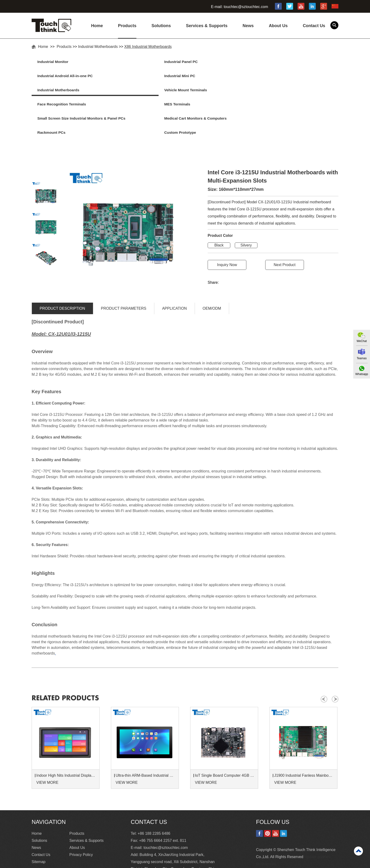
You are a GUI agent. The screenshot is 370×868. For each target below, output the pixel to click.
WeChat (361, 341)
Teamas (361, 358)
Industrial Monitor (55, 62)
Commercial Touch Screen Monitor (235, 863)
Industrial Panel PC (133, 62)
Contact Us (314, 26)
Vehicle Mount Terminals (137, 77)
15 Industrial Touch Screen (76, 863)
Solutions (161, 26)
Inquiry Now (227, 236)
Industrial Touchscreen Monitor (175, 863)
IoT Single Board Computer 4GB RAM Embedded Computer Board (225, 746)
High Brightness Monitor (124, 863)
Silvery (246, 216)
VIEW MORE (47, 753)
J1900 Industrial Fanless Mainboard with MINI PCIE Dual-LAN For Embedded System (304, 746)
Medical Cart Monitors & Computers (137, 97)
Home (97, 26)
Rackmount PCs (206, 91)
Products (127, 26)
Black (219, 216)
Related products (69, 668)
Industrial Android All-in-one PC (220, 62)
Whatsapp (361, 374)
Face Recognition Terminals (217, 77)
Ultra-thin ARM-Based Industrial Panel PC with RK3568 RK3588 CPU (146, 746)
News (248, 26)
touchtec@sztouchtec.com (246, 7)
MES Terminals (281, 77)
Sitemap (39, 832)
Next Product (285, 236)
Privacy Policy (81, 825)
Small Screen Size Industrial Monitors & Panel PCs (64, 97)
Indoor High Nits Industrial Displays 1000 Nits (66, 746)
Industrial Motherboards (98, 47)
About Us (278, 26)
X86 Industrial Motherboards (148, 47)
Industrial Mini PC (284, 62)
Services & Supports (207, 26)
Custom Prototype (284, 91)
